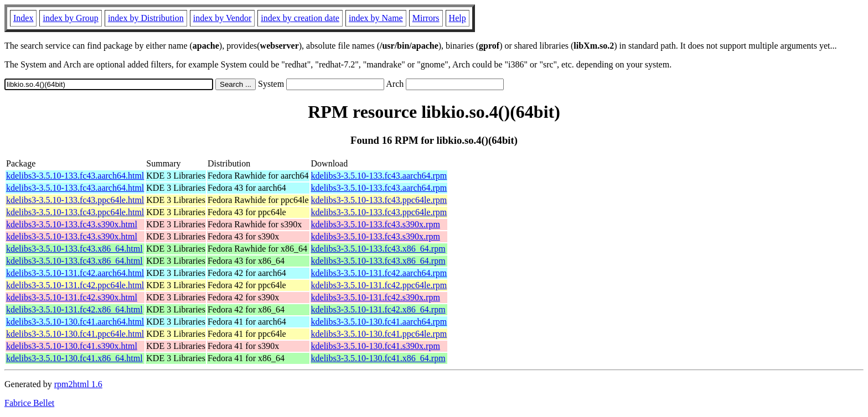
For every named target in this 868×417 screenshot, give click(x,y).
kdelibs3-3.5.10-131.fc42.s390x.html (72, 297)
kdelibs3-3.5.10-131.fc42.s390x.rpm (376, 297)
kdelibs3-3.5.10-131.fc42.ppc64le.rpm (379, 285)
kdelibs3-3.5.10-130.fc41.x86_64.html (74, 358)
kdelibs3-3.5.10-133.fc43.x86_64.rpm (378, 249)
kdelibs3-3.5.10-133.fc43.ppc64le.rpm (379, 200)
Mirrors (426, 18)
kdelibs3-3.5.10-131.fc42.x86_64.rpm (378, 309)
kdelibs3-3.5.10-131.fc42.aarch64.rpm (379, 273)
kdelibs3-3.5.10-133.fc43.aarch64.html (75, 176)
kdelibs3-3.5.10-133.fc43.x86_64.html (74, 249)
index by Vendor (222, 18)
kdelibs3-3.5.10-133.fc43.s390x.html (72, 224)
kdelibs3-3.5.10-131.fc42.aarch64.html (75, 273)
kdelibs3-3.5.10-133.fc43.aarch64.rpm (379, 176)
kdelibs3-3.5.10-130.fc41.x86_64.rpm (378, 358)
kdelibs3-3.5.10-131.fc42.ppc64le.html (75, 285)
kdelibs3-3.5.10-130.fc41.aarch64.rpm (379, 322)
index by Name (376, 18)
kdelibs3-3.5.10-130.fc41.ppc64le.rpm (379, 334)
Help (458, 18)
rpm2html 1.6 (78, 384)
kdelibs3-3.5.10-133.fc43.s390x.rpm (376, 224)
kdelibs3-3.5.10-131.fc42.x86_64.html (74, 309)
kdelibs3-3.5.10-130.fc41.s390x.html (72, 346)
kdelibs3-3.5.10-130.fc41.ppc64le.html (75, 334)
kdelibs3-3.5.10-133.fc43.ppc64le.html (75, 200)
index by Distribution (146, 18)
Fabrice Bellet (29, 403)
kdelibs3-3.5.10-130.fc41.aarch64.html (75, 322)
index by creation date (300, 18)
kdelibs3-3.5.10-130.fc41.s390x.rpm (376, 346)
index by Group (70, 18)
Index (23, 18)
